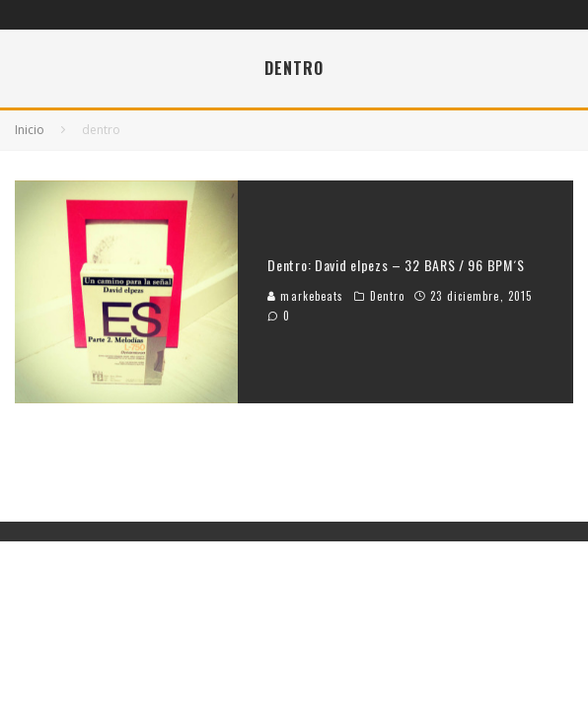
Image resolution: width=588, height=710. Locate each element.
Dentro (388, 296)
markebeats (305, 296)
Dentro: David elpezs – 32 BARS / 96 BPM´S (396, 265)
